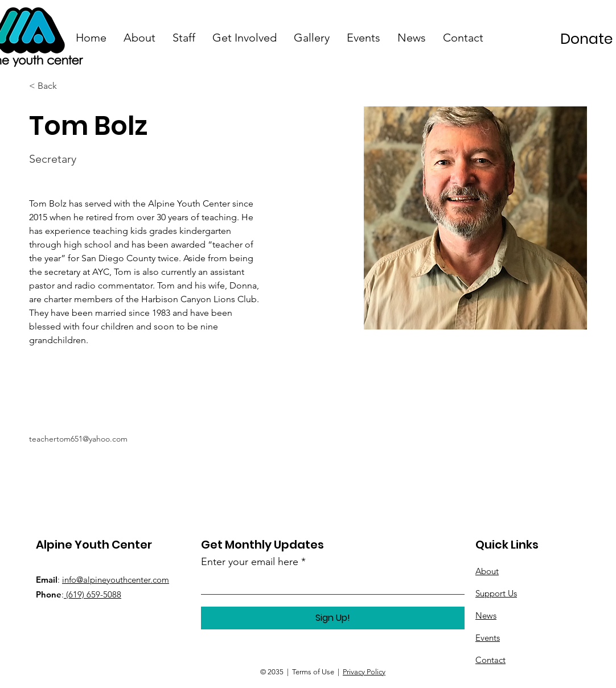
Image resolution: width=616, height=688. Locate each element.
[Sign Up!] (333, 618)
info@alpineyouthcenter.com (116, 580)
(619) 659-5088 (93, 594)
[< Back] (52, 86)
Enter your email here (250, 562)
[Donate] (587, 39)
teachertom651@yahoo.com (78, 439)
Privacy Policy (364, 672)
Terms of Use (313, 672)
